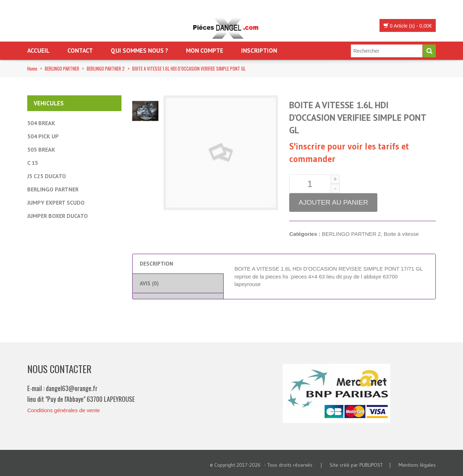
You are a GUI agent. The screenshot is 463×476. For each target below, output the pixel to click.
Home (32, 68)
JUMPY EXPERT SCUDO (56, 203)
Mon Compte (205, 51)
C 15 (33, 163)
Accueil (38, 51)
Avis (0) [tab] (149, 283)
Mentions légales (417, 465)
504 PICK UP (43, 136)
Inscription (259, 51)
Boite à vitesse (401, 234)
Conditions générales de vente (64, 410)
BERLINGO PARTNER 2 (106, 68)
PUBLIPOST (371, 465)
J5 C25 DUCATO (47, 176)
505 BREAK (41, 149)
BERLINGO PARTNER (62, 68)
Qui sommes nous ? (139, 51)
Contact (80, 51)
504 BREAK (41, 123)
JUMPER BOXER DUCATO (58, 216)
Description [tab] (156, 264)
